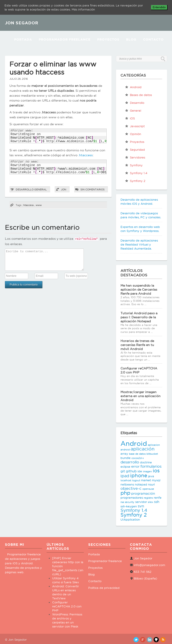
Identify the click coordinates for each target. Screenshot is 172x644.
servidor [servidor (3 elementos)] (141, 502)
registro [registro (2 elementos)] (148, 498)
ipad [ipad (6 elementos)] (125, 476)
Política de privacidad (104, 588)
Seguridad (135, 150)
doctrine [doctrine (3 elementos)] (146, 462)
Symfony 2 (135, 181)
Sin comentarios (92, 190)
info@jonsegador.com (149, 565)
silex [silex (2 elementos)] (150, 502)
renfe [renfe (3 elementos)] (158, 498)
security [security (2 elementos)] (130, 502)
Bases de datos (138, 95)
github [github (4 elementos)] (131, 471)
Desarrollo (25, 190)
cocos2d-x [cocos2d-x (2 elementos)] (138, 458)
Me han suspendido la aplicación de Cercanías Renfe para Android (139, 290)
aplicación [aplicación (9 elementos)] (143, 449)
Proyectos (108, 40)
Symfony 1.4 (136, 173)
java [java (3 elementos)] (151, 476)
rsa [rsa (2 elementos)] (122, 502)
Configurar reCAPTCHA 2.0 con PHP (67, 606)
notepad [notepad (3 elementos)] (141, 484)
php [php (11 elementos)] (125, 493)
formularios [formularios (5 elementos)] (151, 466)
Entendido (159, 7)
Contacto (153, 40)
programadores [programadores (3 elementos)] (132, 498)
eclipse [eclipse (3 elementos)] (125, 467)
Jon (64, 190)
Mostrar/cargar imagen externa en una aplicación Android (141, 396)
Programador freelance (105, 561)
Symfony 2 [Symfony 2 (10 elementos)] (134, 515)
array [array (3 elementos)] (124, 454)
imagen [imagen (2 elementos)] (147, 471)
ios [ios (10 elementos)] (156, 471)
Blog (131, 40)
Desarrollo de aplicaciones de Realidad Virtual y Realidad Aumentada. (139, 244)
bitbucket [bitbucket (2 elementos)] (152, 454)
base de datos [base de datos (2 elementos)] (137, 454)
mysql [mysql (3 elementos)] (156, 480)
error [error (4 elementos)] (135, 466)
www (39, 205)
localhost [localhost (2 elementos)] (126, 480)
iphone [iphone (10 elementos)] (139, 475)
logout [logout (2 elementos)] (136, 480)
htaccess (28, 205)
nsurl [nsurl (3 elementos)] (151, 484)
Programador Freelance (65, 40)
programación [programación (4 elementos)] (143, 493)
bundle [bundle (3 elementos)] (126, 458)
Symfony (134, 165)
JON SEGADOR (22, 23)
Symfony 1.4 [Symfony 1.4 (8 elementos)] (134, 510)
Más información (83, 9)
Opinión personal (133, 135)
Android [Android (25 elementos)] (134, 443)
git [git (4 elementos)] (123, 471)
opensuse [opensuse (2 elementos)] (148, 489)
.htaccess (86, 155)
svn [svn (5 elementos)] (141, 506)
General (41, 190)
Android (133, 87)
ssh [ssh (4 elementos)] (157, 502)
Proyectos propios (135, 143)
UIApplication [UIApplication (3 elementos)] (130, 519)
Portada (23, 40)
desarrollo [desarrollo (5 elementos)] (130, 462)
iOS (130, 118)
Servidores (135, 157)
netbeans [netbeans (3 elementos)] (127, 484)
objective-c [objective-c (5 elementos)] (131, 488)
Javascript (135, 126)
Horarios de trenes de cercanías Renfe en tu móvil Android (137, 345)
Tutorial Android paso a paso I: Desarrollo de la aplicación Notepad (139, 317)
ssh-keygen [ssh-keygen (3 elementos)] (129, 506)
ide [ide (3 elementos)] (140, 471)
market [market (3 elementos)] (146, 480)
